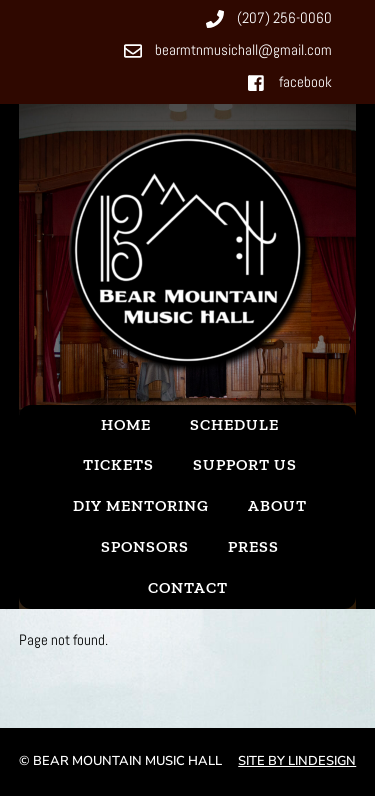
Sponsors (145, 546)
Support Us (245, 464)
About (277, 505)
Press (253, 546)
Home (126, 424)
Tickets (118, 464)
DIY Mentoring (141, 505)
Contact (188, 587)
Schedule (234, 424)
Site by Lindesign (297, 761)
